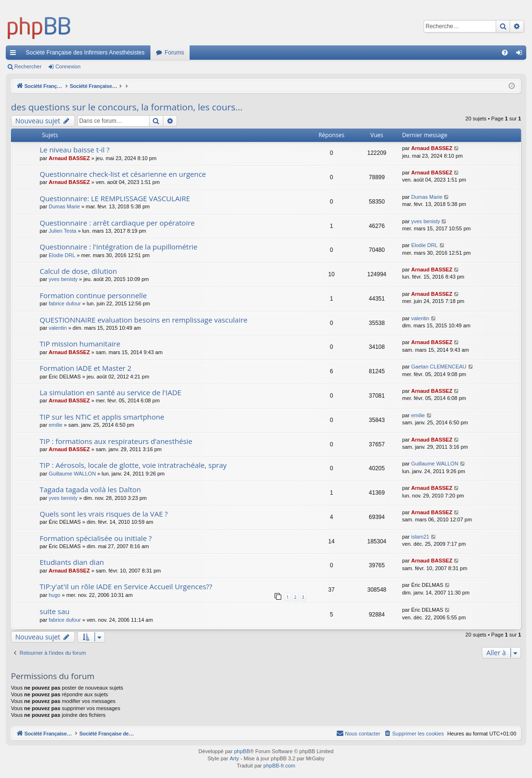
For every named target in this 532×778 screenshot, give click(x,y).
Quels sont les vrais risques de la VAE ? (104, 514)
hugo (54, 595)
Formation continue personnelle (93, 295)
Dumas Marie (64, 206)
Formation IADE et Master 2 (85, 368)
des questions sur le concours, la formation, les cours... (127, 107)
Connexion (68, 66)
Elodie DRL (62, 255)
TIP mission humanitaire (80, 344)
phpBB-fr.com (280, 766)
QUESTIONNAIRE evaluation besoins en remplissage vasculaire (144, 320)
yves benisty (426, 221)
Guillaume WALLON (72, 474)
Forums (175, 53)
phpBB (242, 751)
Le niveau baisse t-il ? (75, 150)
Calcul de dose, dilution (78, 271)
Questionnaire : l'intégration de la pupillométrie (119, 247)
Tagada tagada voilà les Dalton (90, 489)
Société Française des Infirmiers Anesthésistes (85, 53)
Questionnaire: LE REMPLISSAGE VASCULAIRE (115, 198)
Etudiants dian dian (72, 562)
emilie (56, 425)
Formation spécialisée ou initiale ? (96, 538)
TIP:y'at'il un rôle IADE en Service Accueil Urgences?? (126, 586)
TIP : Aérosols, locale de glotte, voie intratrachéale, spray (133, 465)
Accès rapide (15, 54)
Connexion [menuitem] (521, 54)
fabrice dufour (65, 303)
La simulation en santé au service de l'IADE (111, 392)
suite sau (54, 611)
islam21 (420, 537)
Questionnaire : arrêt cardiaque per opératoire (117, 223)
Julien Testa (63, 231)
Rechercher (28, 66)
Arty (234, 758)
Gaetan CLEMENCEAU (439, 367)
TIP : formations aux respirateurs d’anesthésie (116, 441)
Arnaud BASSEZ (69, 158)
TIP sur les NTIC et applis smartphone (102, 417)
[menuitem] (505, 53)
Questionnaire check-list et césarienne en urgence (123, 174)
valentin (58, 328)
